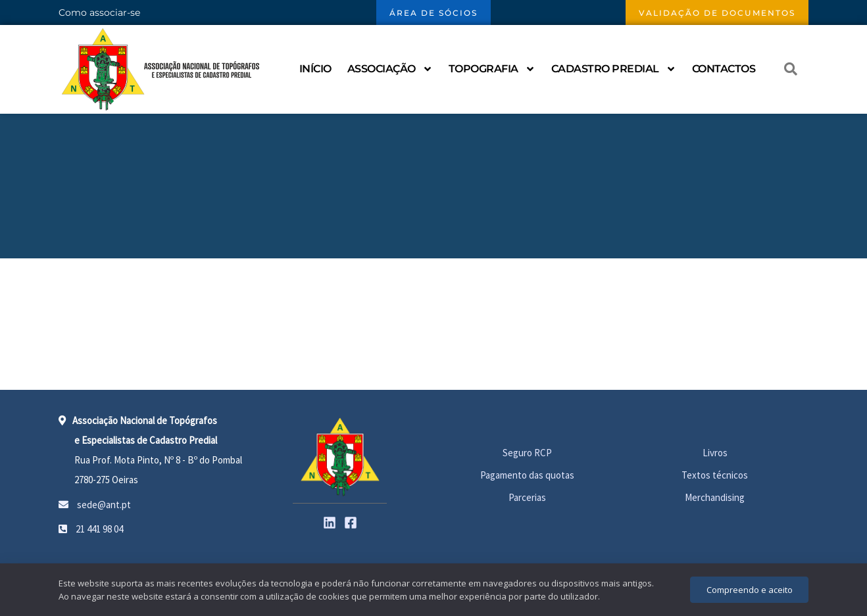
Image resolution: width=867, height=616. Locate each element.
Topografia (492, 69)
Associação (390, 69)
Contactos (724, 69)
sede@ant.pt (95, 505)
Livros (715, 453)
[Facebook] (351, 523)
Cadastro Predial (614, 69)
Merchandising (715, 497)
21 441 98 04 (91, 529)
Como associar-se (99, 12)
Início (315, 69)
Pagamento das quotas (527, 475)
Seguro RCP (527, 453)
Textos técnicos (715, 475)
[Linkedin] (330, 523)
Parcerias (527, 497)
